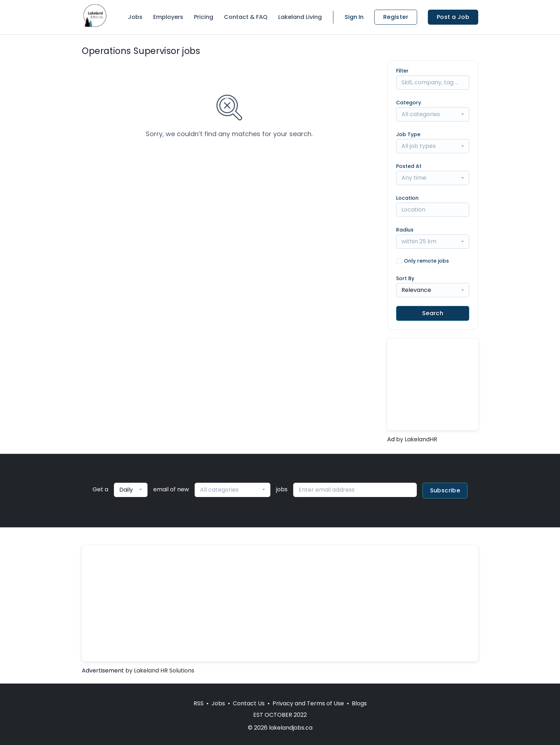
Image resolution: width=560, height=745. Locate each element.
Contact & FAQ (246, 17)
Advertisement (103, 670)
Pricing (204, 17)
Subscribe (445, 490)
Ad (391, 439)
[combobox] (433, 114)
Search (433, 313)
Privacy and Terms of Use (308, 703)
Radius (405, 230)
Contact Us (249, 703)
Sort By (405, 278)
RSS (199, 703)
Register (396, 17)
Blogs (359, 703)
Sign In (354, 17)
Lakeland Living (300, 17)
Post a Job (453, 17)
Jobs (135, 17)
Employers (168, 17)
